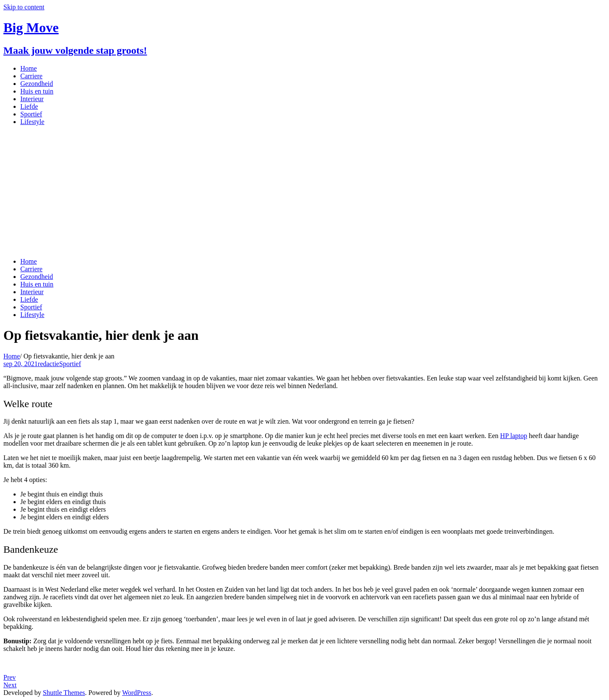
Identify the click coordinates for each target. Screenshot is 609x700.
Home (12, 356)
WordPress (137, 693)
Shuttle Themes (64, 693)
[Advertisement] (304, 192)
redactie (48, 364)
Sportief (70, 364)
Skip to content (24, 7)
